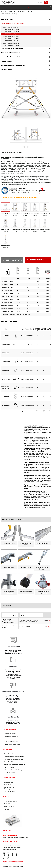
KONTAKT (7, 758)
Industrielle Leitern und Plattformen (13, 58)
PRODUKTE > (13, 12)
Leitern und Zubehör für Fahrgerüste (13, 66)
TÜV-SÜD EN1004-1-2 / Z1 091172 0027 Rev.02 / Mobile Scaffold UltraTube (29, 623)
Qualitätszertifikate (10, 753)
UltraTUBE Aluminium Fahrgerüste (12, 24)
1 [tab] (25, 124)
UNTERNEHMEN (9, 690)
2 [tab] (27, 124)
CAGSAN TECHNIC (7, 71)
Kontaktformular (9, 768)
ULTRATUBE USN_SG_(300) (11, 46)
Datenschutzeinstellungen (12, 705)
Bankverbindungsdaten (11, 703)
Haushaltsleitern (6, 62)
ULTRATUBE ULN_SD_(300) (11, 39)
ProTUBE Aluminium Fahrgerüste (12, 49)
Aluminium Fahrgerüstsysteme (11, 53)
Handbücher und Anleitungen (9, 749)
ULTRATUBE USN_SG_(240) (11, 44)
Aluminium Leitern (7, 20)
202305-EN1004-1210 (25, 628)
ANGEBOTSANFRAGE (38, 261)
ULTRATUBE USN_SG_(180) (11, 41)
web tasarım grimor (26, 858)
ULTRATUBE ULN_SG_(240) (11, 30)
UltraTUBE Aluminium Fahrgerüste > (29, 12)
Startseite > (5, 12)
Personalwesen (8, 700)
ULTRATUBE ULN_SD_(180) (9, 14)
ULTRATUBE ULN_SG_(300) (11, 32)
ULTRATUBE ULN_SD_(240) (11, 37)
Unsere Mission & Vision (11, 697)
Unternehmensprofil (10, 694)
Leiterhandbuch (9, 743)
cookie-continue (26, 8)
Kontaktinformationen (11, 762)
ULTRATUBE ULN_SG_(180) (11, 28)
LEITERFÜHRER (9, 739)
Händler (6, 770)
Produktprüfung (9, 746)
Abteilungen (8, 765)
